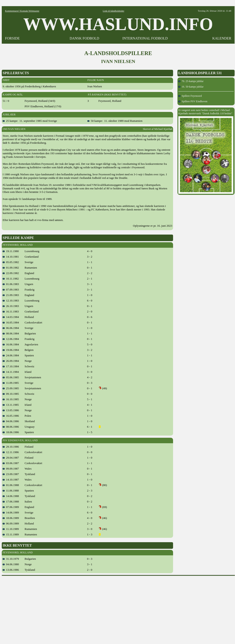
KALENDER (222, 38)
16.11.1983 (11, 311)
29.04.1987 (11, 458)
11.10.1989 (11, 529)
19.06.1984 (11, 350)
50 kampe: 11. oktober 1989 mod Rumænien (115, 121)
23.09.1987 (11, 474)
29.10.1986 (11, 447)
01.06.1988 (11, 485)
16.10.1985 (11, 399)
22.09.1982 (11, 273)
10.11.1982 (11, 279)
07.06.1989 (11, 507)
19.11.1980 (11, 251)
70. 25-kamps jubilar (191, 81)
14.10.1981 (11, 257)
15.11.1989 (11, 534)
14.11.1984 (11, 372)
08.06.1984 (11, 333)
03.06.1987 (11, 463)
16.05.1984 (11, 322)
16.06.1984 (11, 344)
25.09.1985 (11, 388)
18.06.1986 (11, 432)
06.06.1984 (11, 328)
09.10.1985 (11, 394)
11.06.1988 (11, 491)
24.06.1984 (11, 355)
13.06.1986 (11, 570)
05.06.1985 (11, 377)
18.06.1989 (11, 518)
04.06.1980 (11, 564)
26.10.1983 (11, 306)
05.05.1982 (11, 262)
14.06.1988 (11, 496)
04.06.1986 (11, 421)
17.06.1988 (11, 501)
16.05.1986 (11, 416)
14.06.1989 (11, 512)
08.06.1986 (11, 427)
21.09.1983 (11, 295)
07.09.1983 (11, 290)
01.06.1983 (11, 284)
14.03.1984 (11, 317)
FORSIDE (12, 38)
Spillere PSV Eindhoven (193, 101)
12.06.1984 (11, 339)
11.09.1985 (11, 383)
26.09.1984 (11, 361)
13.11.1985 (11, 405)
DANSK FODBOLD (84, 38)
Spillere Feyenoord (190, 96)
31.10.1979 (11, 559)
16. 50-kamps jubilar (191, 87)
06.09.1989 (11, 523)
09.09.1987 (11, 469)
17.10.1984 (11, 366)
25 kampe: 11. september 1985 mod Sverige (30, 121)
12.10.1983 (11, 300)
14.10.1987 (11, 480)
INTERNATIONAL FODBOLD (145, 38)
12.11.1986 (11, 452)
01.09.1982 (11, 268)
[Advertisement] (118, 608)
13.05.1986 (11, 410)
